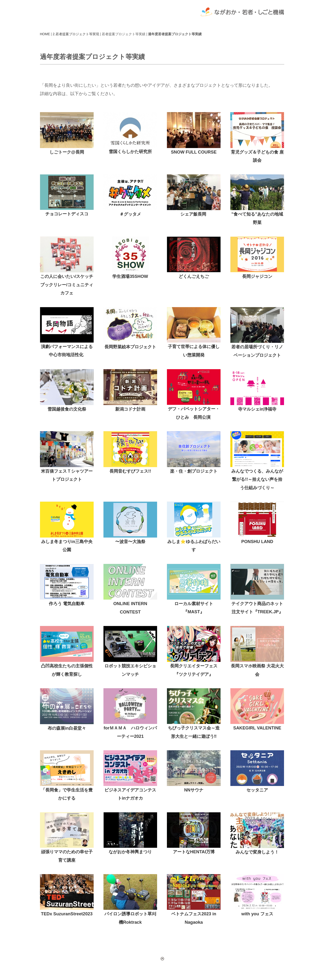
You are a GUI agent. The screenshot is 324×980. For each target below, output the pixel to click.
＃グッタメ (130, 214)
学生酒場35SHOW (130, 276)
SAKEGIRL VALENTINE (257, 728)
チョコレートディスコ (67, 214)
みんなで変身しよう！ (257, 852)
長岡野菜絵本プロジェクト (130, 347)
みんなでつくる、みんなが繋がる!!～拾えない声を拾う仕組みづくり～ (257, 479)
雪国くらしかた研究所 (130, 152)
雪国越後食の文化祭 (67, 409)
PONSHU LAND (257, 542)
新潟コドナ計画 (130, 409)
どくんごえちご (194, 276)
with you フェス (257, 914)
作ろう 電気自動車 (67, 604)
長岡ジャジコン (257, 276)
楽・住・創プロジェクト (194, 471)
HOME (45, 34)
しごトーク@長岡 (67, 152)
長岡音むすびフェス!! (130, 471)
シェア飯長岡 (193, 214)
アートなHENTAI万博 (194, 852)
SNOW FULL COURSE (194, 152)
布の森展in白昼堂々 (67, 728)
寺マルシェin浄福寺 (257, 409)
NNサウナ (194, 790)
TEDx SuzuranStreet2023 (67, 914)
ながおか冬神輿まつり (130, 852)
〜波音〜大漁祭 (130, 542)
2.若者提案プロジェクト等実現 (76, 34)
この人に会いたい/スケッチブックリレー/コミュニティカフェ (67, 285)
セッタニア (257, 790)
